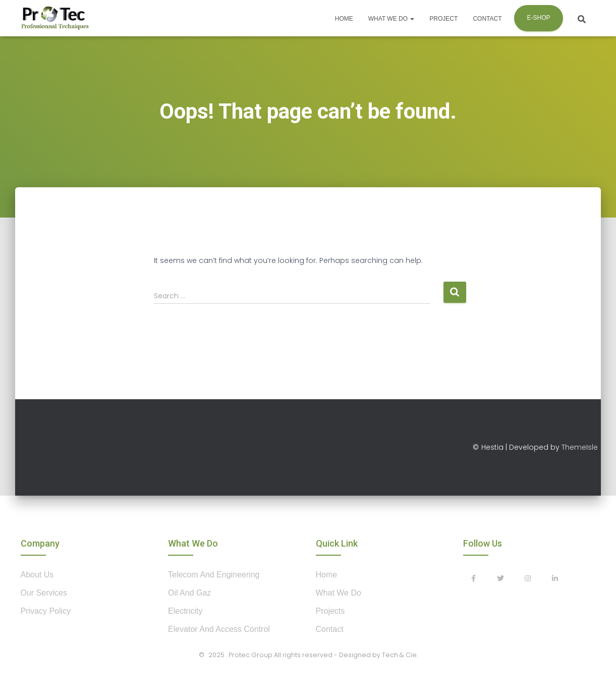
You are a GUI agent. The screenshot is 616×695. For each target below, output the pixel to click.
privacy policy (46, 611)
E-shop (538, 18)
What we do (391, 19)
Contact (487, 19)
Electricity (185, 611)
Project (443, 19)
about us (37, 575)
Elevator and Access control (219, 629)
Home (344, 19)
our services (44, 593)
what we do (339, 593)
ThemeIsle (580, 447)
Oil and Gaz (189, 593)
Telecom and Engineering (214, 575)
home (327, 575)
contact (330, 629)
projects (330, 611)
